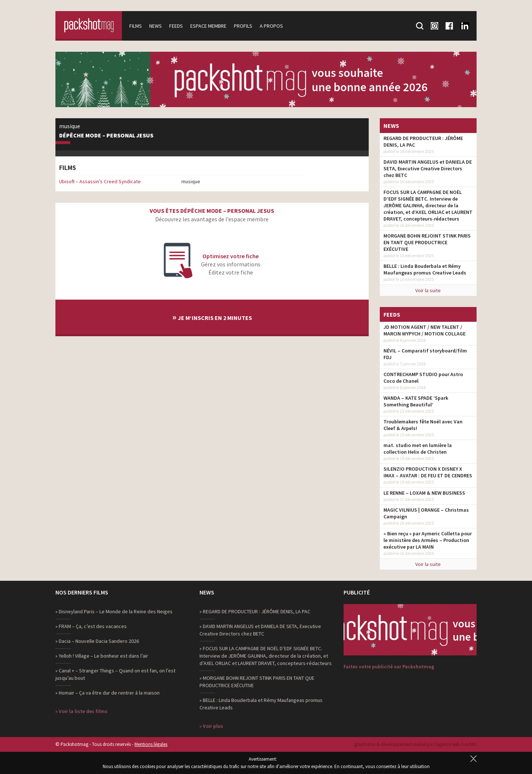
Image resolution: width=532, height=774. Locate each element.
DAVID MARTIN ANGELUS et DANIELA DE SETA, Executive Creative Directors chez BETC (428, 168)
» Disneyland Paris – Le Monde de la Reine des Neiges (114, 611)
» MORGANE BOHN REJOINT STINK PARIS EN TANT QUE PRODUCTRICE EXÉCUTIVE (257, 682)
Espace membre (208, 26)
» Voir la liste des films (81, 711)
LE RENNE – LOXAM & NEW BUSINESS (424, 493)
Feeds (176, 26)
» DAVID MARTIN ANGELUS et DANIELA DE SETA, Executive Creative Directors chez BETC (260, 630)
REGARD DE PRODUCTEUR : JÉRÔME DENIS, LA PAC (423, 141)
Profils (243, 26)
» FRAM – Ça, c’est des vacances (91, 626)
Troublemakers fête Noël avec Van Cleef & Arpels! (423, 425)
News (156, 26)
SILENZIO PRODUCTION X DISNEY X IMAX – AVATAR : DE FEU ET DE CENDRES (428, 472)
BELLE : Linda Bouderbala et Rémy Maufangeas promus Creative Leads (425, 269)
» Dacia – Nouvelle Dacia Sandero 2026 (97, 641)
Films (136, 26)
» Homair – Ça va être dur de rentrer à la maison (108, 693)
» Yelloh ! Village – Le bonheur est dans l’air (102, 656)
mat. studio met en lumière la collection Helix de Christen (418, 449)
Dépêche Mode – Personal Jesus (106, 136)
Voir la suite (428, 290)
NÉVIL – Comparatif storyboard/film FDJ (425, 354)
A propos (271, 26)
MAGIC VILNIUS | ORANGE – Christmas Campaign (426, 513)
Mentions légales (151, 744)
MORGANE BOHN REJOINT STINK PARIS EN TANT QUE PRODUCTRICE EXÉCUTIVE (427, 242)
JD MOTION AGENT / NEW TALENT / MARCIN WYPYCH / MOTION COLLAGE (424, 330)
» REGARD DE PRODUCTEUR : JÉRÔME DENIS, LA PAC (255, 611)
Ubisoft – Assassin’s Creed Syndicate (100, 181)
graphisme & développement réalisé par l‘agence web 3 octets (415, 744)
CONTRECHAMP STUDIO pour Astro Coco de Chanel (423, 378)
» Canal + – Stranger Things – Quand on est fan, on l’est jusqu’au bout (115, 674)
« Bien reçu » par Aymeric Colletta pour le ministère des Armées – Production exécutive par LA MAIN (428, 540)
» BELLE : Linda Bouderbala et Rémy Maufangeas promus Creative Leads (261, 704)
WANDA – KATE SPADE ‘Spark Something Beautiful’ (416, 401)
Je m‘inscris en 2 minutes (212, 317)
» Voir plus (211, 726)
